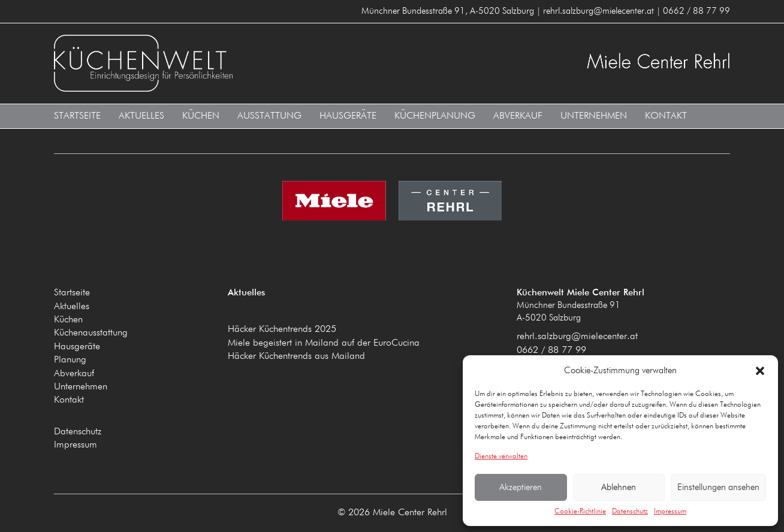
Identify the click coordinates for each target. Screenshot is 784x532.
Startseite (77, 116)
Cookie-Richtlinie (580, 512)
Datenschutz (630, 512)
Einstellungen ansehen (718, 487)
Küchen (201, 116)
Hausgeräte (348, 116)
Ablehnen (619, 487)
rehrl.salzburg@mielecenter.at (577, 337)
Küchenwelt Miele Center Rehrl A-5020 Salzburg (218, 63)
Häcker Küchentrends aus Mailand (296, 356)
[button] (760, 371)
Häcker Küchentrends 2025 (282, 330)
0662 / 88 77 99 (551, 350)
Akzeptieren (521, 487)
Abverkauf (518, 116)
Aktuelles (141, 116)
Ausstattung (269, 116)
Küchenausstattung (91, 333)
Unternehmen (594, 116)
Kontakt (666, 116)
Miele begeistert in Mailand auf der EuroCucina (324, 343)
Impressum (670, 512)
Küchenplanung (435, 116)
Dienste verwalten (501, 457)
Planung (70, 360)
